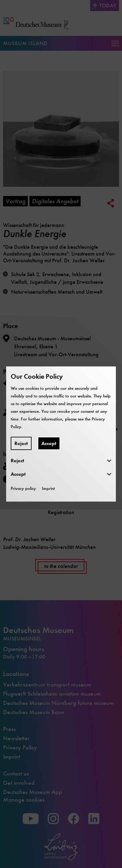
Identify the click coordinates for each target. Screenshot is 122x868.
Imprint (48, 488)
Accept (49, 443)
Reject (21, 443)
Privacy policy (23, 488)
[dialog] (61, 434)
